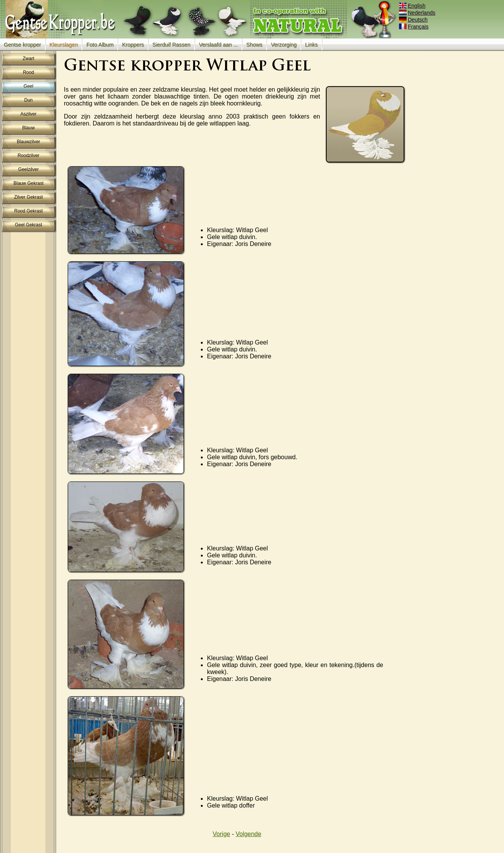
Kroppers (133, 45)
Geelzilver (28, 169)
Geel (28, 86)
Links (311, 45)
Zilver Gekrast (29, 197)
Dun (28, 100)
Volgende (248, 834)
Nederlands (418, 13)
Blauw (29, 128)
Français (414, 27)
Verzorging (284, 45)
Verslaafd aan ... (218, 45)
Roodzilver (29, 156)
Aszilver (28, 114)
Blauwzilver (29, 142)
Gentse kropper (23, 45)
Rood (29, 72)
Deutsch (414, 20)
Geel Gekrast (29, 225)
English (413, 6)
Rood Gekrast (28, 211)
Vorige (221, 834)
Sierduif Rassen (171, 45)
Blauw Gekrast (28, 183)
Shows (254, 45)
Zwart (28, 59)
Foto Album (100, 45)
